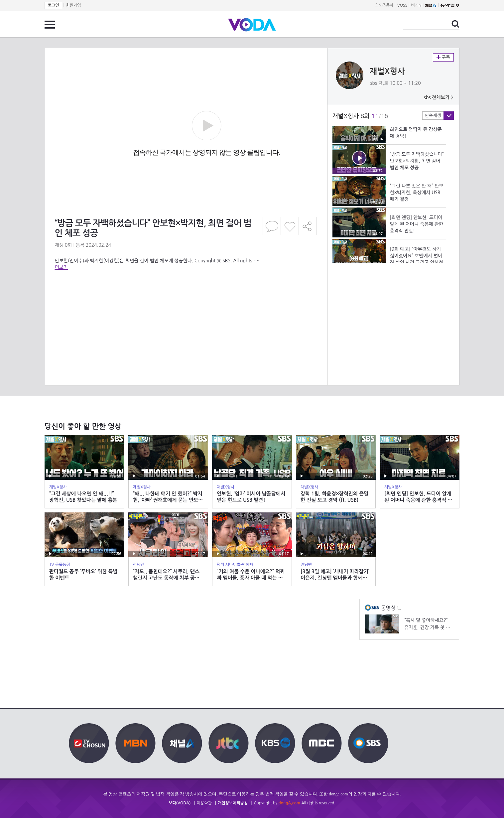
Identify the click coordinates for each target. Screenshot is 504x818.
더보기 (61, 267)
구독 (443, 57)
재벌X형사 (387, 71)
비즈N (416, 5)
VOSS (402, 5)
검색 (455, 24)
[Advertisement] (186, 297)
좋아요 (290, 226)
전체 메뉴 (50, 25)
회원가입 (73, 5)
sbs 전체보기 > (439, 97)
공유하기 (308, 226)
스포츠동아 (384, 5)
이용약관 (204, 803)
